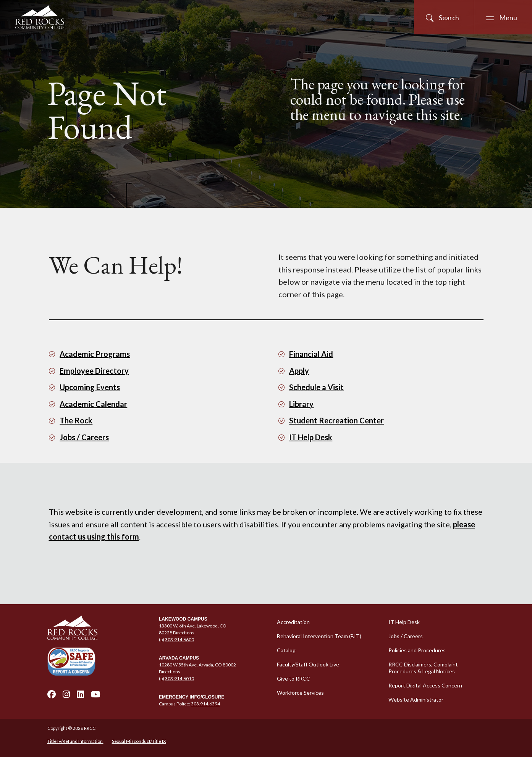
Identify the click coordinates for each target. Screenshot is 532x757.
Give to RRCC (293, 678)
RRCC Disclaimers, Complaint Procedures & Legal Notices (423, 668)
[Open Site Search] (444, 17)
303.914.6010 (179, 678)
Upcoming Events (90, 387)
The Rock (76, 420)
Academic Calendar (93, 404)
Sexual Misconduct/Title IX (139, 741)
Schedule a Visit (316, 387)
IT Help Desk (311, 437)
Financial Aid (311, 354)
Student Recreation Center (336, 420)
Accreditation (293, 622)
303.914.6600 (179, 639)
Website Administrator (416, 699)
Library (301, 404)
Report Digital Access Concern (425, 685)
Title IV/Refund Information (75, 741)
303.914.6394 (205, 704)
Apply (299, 371)
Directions (184, 633)
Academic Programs (95, 354)
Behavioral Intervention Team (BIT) (319, 636)
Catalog (286, 650)
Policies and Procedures (417, 650)
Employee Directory (94, 371)
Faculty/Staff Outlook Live (308, 664)
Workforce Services (300, 693)
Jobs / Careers (84, 437)
